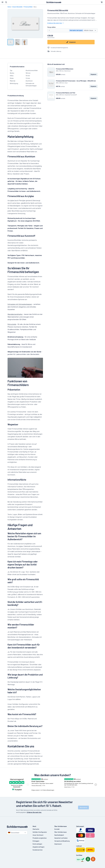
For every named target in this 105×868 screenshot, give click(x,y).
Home (9, 7)
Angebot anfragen (39, 847)
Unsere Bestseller (17, 7)
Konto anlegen (37, 844)
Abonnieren (83, 807)
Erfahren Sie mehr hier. (34, 812)
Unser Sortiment (38, 835)
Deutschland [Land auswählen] (14, 833)
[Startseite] (18, 827)
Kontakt (57, 829)
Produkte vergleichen (40, 838)
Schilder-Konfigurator (40, 832)
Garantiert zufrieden (61, 838)
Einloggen (36, 841)
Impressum (58, 844)
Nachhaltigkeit (59, 835)
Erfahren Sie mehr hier (56, 23)
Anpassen (71, 42)
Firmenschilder (28, 7)
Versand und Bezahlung (62, 841)
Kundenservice (38, 850)
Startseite (36, 829)
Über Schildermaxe (61, 832)
